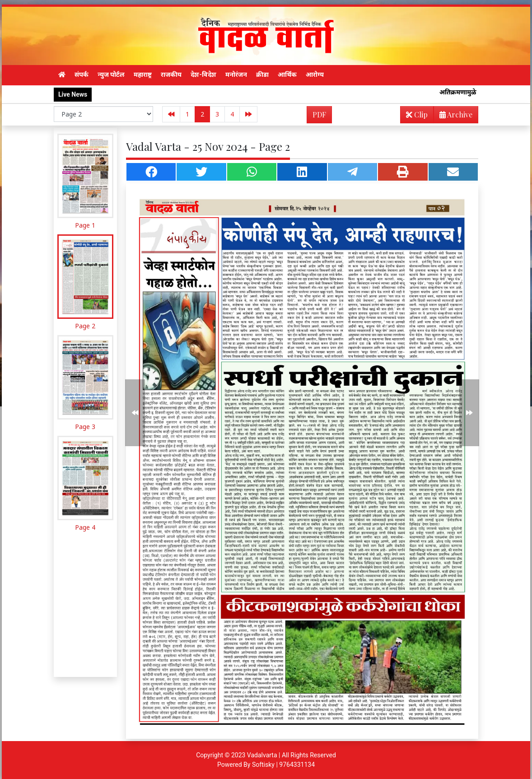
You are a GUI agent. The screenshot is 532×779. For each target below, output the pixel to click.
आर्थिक (287, 75)
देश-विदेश (203, 75)
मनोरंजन (236, 75)
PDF (319, 114)
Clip (417, 114)
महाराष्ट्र (143, 75)
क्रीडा (262, 75)
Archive (453, 116)
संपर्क (82, 75)
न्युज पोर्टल (111, 75)
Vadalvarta (262, 755)
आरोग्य (315, 75)
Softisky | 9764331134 (283, 765)
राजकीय (171, 75)
